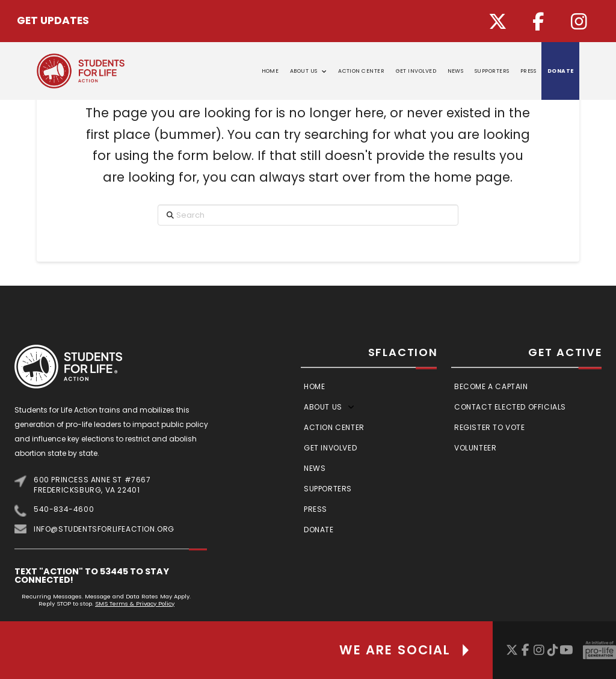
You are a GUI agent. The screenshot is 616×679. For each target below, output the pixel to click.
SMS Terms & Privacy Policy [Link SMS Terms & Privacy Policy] (135, 604)
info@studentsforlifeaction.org (104, 529)
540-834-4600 (64, 509)
